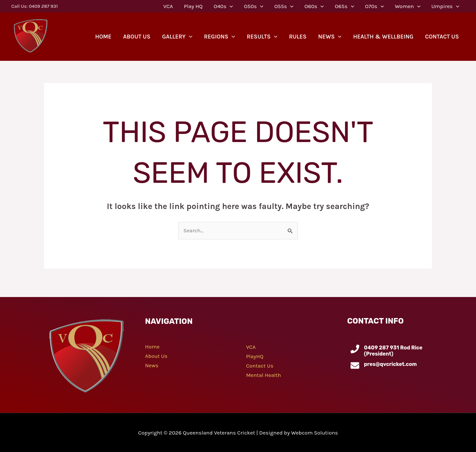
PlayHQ (255, 356)
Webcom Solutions (315, 433)
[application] (230, 6)
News (152, 365)
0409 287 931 (43, 6)
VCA (251, 347)
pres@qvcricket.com (390, 364)
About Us (157, 356)
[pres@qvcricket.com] (355, 365)
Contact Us (260, 365)
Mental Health (264, 374)
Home (152, 347)
